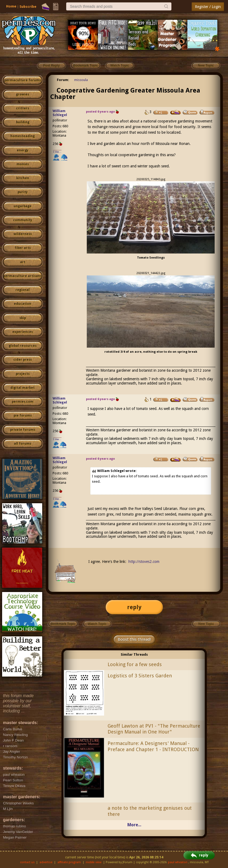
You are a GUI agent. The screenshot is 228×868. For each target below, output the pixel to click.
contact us (27, 862)
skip (23, 318)
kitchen (23, 178)
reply (134, 607)
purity (23, 192)
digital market (23, 388)
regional (23, 290)
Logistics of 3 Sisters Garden (140, 676)
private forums (23, 430)
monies (23, 164)
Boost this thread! (134, 639)
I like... (57, 152)
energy (23, 150)
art (23, 262)
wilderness (23, 234)
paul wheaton (178, 862)
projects (23, 374)
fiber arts (23, 248)
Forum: (63, 80)
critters (23, 108)
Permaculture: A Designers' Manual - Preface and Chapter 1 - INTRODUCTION (153, 746)
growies (23, 94)
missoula (81, 80)
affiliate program (69, 862)
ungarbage (23, 206)
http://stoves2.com (144, 562)
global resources (23, 346)
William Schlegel (60, 113)
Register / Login (208, 7)
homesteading (23, 136)
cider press (23, 360)
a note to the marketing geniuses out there (150, 811)
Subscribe (28, 7)
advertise (46, 862)
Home (11, 6)
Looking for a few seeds (135, 664)
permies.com (23, 402)
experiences (23, 332)
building (23, 122)
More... (134, 825)
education (23, 304)
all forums (23, 444)
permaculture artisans (23, 276)
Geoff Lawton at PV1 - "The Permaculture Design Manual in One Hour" (154, 729)
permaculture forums (23, 80)
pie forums (23, 416)
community (23, 220)
